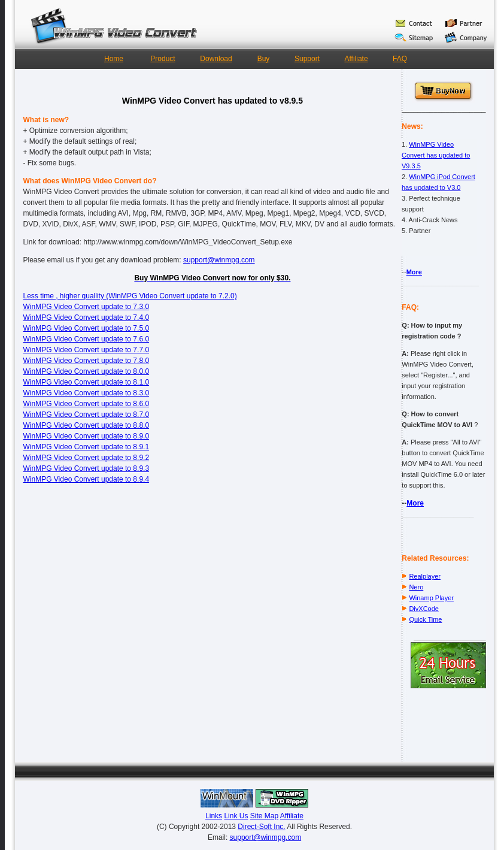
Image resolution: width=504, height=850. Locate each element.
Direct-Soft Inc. (261, 827)
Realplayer (425, 576)
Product (163, 59)
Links (214, 816)
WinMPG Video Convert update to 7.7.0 (86, 350)
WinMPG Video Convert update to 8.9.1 (86, 447)
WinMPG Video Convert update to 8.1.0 (86, 382)
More (414, 272)
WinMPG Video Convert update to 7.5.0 (86, 328)
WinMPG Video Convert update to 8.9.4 (86, 479)
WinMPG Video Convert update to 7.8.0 (86, 361)
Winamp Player (431, 598)
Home (114, 59)
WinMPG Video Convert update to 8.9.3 (86, 468)
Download (216, 59)
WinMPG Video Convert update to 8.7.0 (86, 415)
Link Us (236, 816)
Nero (416, 587)
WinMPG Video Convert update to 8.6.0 (86, 404)
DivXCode (424, 609)
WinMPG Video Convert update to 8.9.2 (86, 458)
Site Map (264, 816)
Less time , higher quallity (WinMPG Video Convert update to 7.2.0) (130, 296)
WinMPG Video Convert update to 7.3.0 (86, 307)
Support (307, 59)
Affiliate (356, 59)
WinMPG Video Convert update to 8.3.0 (86, 393)
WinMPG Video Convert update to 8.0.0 (86, 371)
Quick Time (425, 619)
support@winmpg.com (219, 260)
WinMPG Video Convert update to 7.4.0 (86, 317)
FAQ (400, 59)
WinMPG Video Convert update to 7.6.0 (86, 339)
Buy (264, 59)
